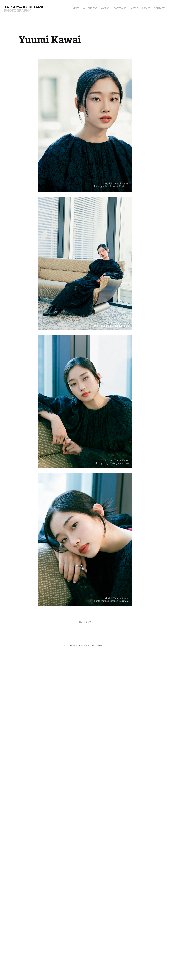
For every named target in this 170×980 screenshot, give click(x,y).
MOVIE (134, 8)
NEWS (76, 8)
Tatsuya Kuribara (24, 7)
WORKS (105, 8)
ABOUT (146, 8)
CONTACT (159, 8)
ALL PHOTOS (90, 8)
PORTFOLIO (120, 8)
